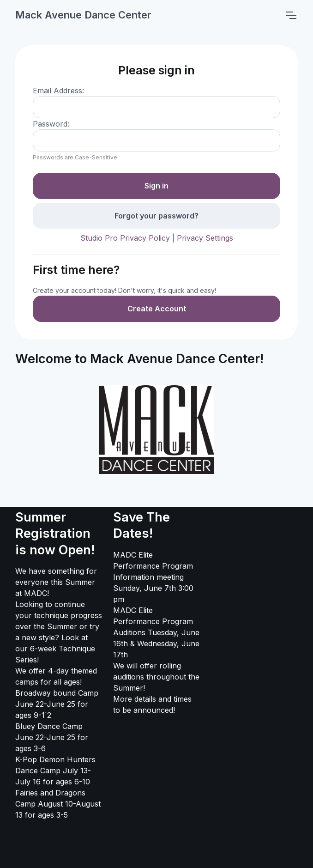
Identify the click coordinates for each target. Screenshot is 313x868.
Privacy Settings (205, 238)
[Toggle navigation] (291, 15)
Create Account (157, 309)
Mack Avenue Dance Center (83, 15)
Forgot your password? (156, 216)
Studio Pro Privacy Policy (125, 238)
